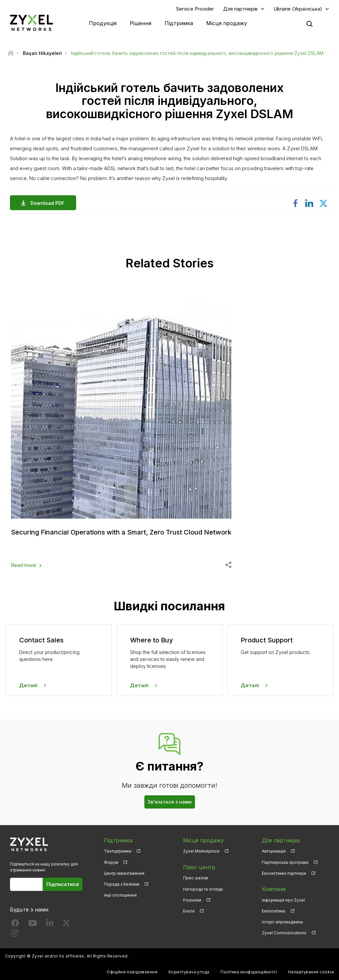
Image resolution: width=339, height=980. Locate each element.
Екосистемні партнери (284, 873)
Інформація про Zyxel (283, 900)
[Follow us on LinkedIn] (50, 925)
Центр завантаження (124, 873)
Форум (111, 862)
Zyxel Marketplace (201, 851)
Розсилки (192, 900)
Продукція (103, 23)
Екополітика (274, 911)
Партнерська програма (285, 862)
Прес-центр (199, 867)
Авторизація (274, 851)
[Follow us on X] (66, 925)
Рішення (141, 23)
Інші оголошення (120, 895)
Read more (24, 565)
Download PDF (49, 203)
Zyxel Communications (284, 933)
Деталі (28, 685)
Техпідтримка (118, 851)
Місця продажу (227, 23)
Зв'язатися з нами (170, 802)
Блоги (189, 911)
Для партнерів (240, 9)
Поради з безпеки (122, 884)
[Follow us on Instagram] (15, 934)
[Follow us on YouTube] (33, 925)
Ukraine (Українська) (298, 9)
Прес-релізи (196, 878)
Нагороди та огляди (203, 889)
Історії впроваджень (283, 922)
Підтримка (179, 23)
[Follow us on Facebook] (15, 925)
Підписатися (63, 884)
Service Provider (195, 9)
